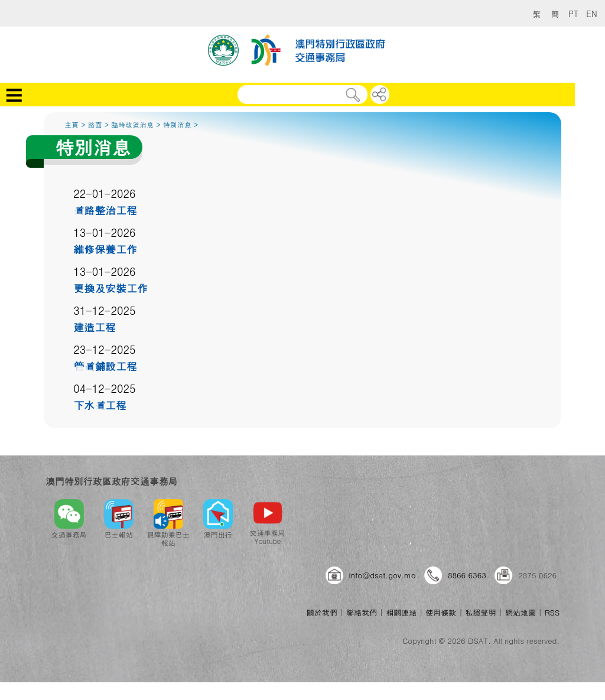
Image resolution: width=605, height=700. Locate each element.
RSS (552, 612)
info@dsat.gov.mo (383, 575)
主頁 (71, 124)
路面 (95, 124)
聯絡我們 (362, 612)
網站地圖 (521, 612)
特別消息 (177, 124)
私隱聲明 (481, 612)
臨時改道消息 (132, 124)
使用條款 (441, 612)
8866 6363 (467, 575)
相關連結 (401, 612)
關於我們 (322, 612)
